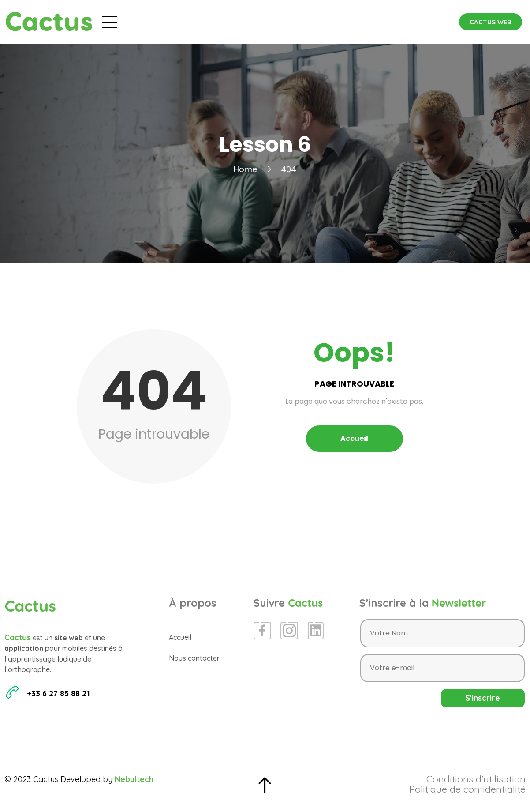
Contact (389, 22)
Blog (273, 22)
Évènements (222, 22)
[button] (491, 22)
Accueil (166, 22)
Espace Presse (328, 22)
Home (245, 169)
